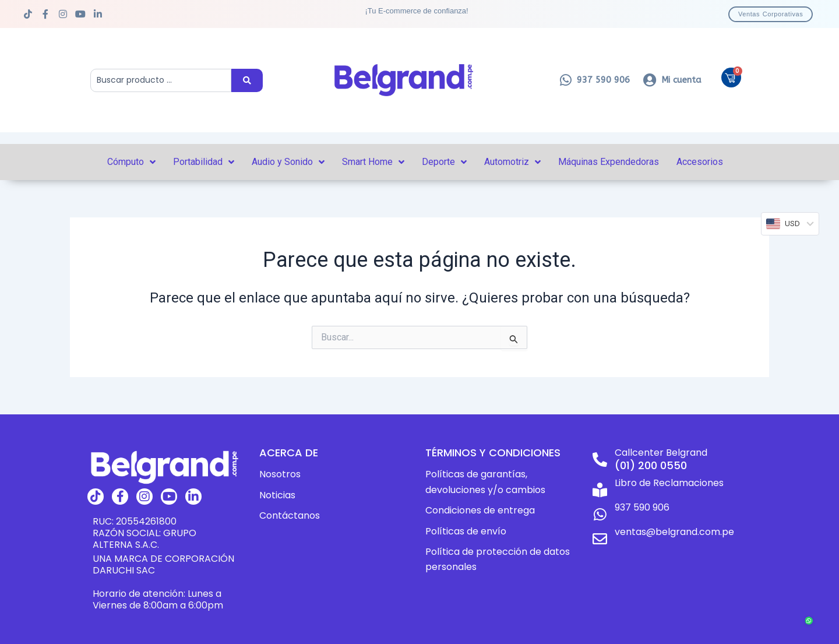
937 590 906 (642, 507)
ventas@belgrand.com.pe (674, 532)
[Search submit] (247, 80)
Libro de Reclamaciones (669, 483)
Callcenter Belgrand (661, 453)
